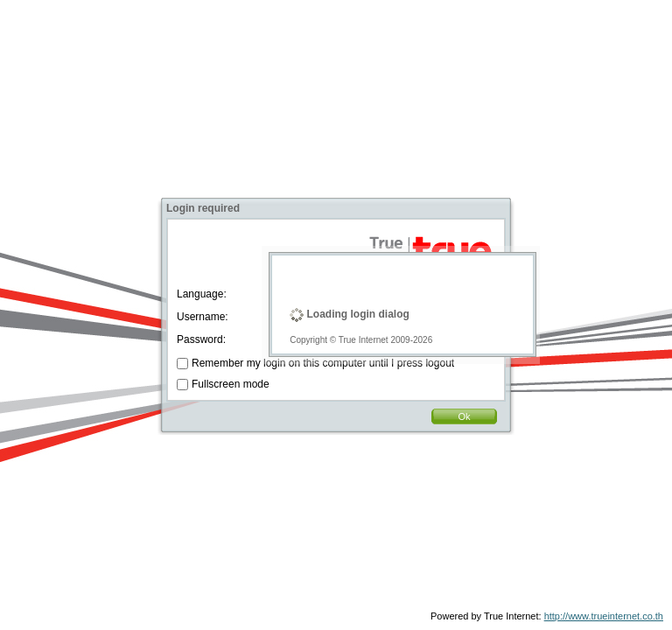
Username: (203, 317)
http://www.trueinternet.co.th (604, 616)
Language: (202, 294)
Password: (201, 339)
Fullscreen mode (231, 384)
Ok (464, 416)
